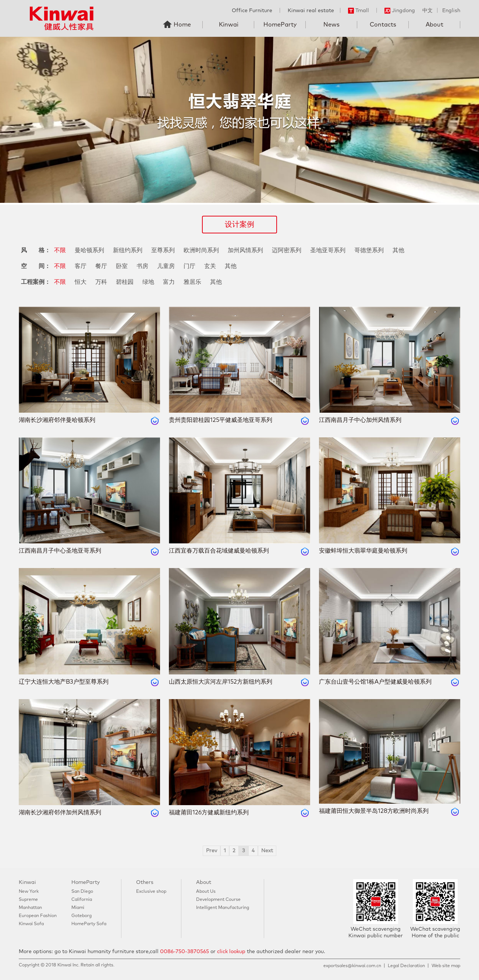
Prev (212, 851)
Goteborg (81, 916)
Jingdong (400, 11)
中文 (427, 11)
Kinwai (229, 25)
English (451, 11)
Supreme (28, 900)
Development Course (218, 900)
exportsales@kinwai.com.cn (352, 966)
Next (267, 851)
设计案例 (239, 225)
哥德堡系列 (369, 250)
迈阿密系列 (287, 250)
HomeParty (280, 25)
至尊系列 (163, 250)
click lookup (231, 952)
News (331, 25)
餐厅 (101, 266)
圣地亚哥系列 (328, 250)
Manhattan (30, 908)
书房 (142, 266)
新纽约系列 (128, 250)
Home (182, 25)
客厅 (81, 266)
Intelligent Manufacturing (223, 908)
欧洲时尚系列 (201, 250)
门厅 (189, 266)
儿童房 (166, 266)
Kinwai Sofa (31, 924)
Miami (78, 908)
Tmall (359, 11)
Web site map (446, 966)
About (434, 25)
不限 (60, 250)
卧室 (122, 266)
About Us (206, 892)
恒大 (81, 282)
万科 (101, 282)
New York (29, 892)
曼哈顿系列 (89, 250)
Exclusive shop (151, 892)
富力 (169, 282)
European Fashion (38, 916)
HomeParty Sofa (89, 924)
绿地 (148, 282)
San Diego (82, 892)
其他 (398, 250)
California (82, 900)
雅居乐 (192, 282)
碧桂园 (125, 282)
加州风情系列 (245, 250)
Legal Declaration (406, 966)
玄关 (210, 266)
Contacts (383, 25)
